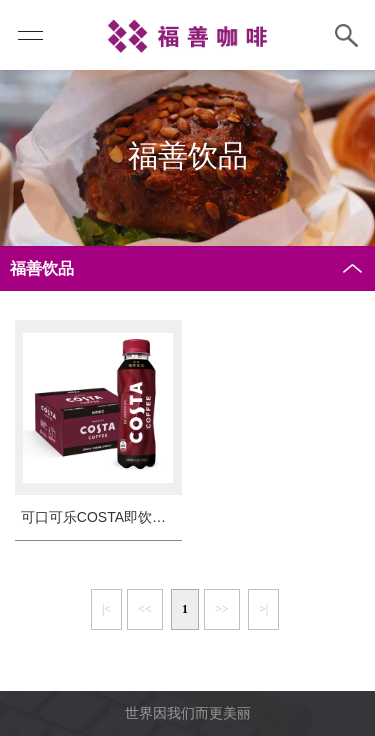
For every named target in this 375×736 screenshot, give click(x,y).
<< (145, 609)
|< (106, 609)
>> (222, 609)
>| (263, 609)
